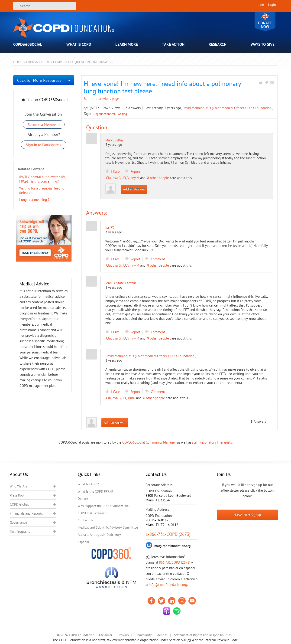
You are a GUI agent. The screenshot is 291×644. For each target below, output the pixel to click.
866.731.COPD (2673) (175, 562)
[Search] (45, 6)
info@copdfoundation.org (168, 585)
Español (83, 542)
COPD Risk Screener (92, 513)
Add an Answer (134, 189)
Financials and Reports (26, 513)
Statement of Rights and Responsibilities (203, 635)
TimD (131, 398)
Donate (265, 21)
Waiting (122, 114)
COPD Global (19, 504)
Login (272, 5)
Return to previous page (101, 99)
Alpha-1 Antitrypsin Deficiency (99, 535)
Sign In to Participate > (44, 145)
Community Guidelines (152, 635)
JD (124, 178)
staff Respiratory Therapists (212, 442)
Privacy (124, 635)
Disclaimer (105, 635)
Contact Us (85, 520)
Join (261, 5)
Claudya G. (114, 178)
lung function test (104, 114)
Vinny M (133, 178)
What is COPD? (88, 484)
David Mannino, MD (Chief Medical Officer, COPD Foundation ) (228, 108)
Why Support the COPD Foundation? (104, 506)
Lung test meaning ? (34, 200)
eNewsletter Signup (247, 515)
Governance (18, 522)
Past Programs (20, 531)
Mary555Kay (114, 140)
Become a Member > (44, 124)
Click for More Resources (39, 80)
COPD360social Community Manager (149, 442)
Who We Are (19, 486)
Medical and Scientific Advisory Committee (108, 527)
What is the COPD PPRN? (95, 491)
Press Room (18, 495)
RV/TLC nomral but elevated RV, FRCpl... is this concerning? (42, 179)
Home (18, 62)
